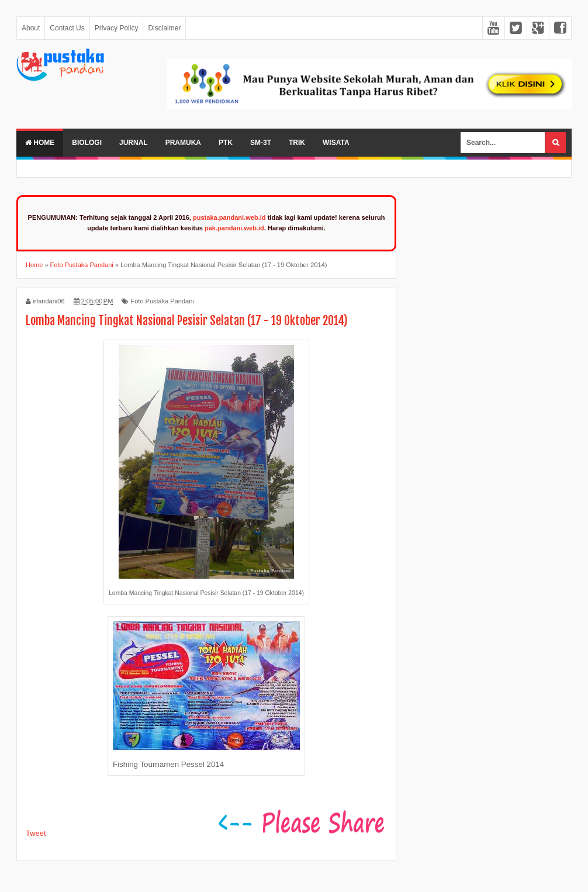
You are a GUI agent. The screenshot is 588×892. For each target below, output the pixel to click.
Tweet (36, 833)
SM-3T (261, 143)
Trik (297, 143)
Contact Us (67, 28)
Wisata (336, 143)
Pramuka (183, 143)
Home (40, 143)
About (31, 28)
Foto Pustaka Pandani (162, 301)
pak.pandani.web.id (234, 228)
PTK (226, 143)
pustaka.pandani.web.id (229, 217)
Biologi (87, 143)
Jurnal (134, 143)
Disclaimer (164, 28)
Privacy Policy (117, 28)
